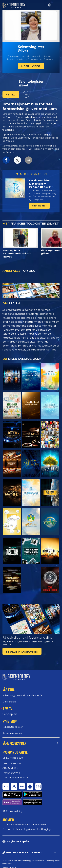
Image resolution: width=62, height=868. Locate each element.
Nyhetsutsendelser (13, 727)
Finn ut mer (39, 206)
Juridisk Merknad (11, 867)
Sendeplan (10, 714)
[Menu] (57, 5)
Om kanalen (9, 702)
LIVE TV (8, 709)
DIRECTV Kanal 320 (13, 758)
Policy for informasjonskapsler (17, 859)
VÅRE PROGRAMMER (14, 743)
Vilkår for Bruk (9, 855)
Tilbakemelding (14, 799)
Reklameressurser (12, 733)
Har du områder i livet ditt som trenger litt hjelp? (40, 184)
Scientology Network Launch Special (22, 695)
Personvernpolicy (11, 863)
